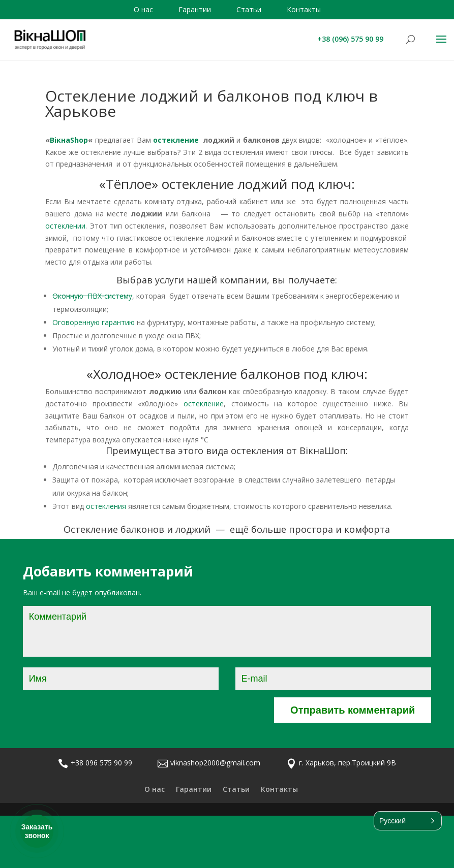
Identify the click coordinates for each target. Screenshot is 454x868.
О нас (143, 9)
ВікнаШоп (323, 451)
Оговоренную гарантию (95, 322)
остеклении (65, 226)
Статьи (249, 9)
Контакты (304, 9)
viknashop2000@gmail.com (215, 763)
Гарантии (195, 9)
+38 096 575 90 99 (101, 763)
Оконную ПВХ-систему (92, 296)
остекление (204, 404)
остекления (106, 506)
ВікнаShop (69, 140)
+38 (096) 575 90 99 (350, 39)
